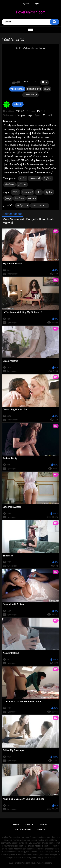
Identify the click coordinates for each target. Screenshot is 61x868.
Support (42, 829)
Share (47, 89)
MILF (23, 178)
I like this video (14, 82)
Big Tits (48, 178)
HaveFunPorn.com (22, 863)
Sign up (25, 3)
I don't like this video (18, 82)
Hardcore (10, 185)
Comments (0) (30, 95)
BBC (39, 192)
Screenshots (34, 89)
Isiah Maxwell (40, 206)
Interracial (35, 178)
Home (16, 825)
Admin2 (18, 104)
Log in (36, 3)
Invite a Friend (23, 829)
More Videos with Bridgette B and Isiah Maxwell (28, 221)
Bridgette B (22, 206)
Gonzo (8, 198)
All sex (32, 198)
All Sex (22, 185)
